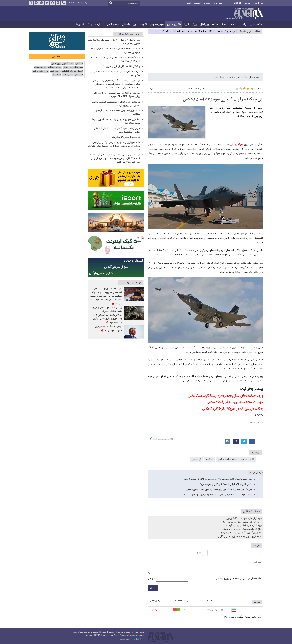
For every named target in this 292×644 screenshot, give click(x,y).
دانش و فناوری (174, 25)
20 (184, 610)
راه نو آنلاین (68, 64)
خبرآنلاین (243, 14)
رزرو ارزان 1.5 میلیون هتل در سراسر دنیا (243, 522)
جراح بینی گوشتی (40, 71)
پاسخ (155, 610)
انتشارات (100, 25)
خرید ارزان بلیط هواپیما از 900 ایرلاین (244, 519)
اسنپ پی (78, 75)
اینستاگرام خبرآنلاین (53, 3)
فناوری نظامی (248, 459)
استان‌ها (80, 25)
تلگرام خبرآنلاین (58, 3)
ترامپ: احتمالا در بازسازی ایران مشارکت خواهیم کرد (108, 329)
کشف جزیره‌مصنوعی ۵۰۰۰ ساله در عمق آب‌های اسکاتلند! (118, 113)
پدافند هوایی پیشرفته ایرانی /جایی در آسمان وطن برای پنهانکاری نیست (218, 495)
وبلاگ (89, 25)
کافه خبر (126, 25)
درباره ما (207, 3)
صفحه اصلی (256, 25)
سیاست (244, 25)
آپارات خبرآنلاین (42, 3)
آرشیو (189, 3)
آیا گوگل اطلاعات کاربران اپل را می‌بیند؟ (122, 67)
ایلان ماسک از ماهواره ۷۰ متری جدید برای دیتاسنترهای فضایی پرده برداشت (114, 42)
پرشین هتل (67, 75)
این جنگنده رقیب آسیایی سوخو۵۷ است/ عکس (223, 99)
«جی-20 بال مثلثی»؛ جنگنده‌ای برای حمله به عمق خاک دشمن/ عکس (219, 490)
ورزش (195, 25)
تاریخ (186, 25)
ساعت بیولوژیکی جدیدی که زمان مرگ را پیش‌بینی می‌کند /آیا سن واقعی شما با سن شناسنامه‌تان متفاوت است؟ (114, 146)
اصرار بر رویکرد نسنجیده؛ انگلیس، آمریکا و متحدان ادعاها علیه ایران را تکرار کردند (198, 31)
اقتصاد (234, 25)
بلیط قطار (56, 75)
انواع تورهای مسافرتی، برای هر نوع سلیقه (242, 529)
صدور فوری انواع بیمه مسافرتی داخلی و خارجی (240, 536)
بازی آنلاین (56, 64)
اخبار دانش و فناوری (237, 77)
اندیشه (143, 25)
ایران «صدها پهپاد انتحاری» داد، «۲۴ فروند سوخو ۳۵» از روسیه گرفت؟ (218, 479)
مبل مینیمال (40, 67)
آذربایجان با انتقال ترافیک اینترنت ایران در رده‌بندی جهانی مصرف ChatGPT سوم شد (117, 95)
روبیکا (31, 3)
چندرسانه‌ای (113, 25)
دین (135, 25)
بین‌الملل (205, 25)
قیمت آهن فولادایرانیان (72, 71)
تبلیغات (197, 3)
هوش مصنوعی (157, 25)
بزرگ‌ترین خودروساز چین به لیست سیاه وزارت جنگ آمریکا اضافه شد (116, 121)
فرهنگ (224, 25)
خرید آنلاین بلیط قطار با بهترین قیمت (244, 526)
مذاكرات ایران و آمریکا (250, 31)
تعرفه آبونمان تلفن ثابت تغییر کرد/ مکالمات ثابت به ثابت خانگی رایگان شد (116, 60)
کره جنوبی (197, 459)
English (238, 3)
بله (36, 3)
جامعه (215, 25)
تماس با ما (218, 3)
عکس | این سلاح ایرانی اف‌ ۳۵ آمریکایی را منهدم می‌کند (225, 484)
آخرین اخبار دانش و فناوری (128, 34)
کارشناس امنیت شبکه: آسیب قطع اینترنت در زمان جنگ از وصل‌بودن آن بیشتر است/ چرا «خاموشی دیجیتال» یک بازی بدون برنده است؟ (116, 84)
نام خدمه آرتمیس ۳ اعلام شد (126, 137)
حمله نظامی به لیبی (227, 459)
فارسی (256, 3)
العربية (248, 3)
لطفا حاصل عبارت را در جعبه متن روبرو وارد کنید (239, 579)
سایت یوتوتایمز (54, 67)
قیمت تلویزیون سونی (73, 67)
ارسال (153, 588)
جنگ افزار (219, 77)
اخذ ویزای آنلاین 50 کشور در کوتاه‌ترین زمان (241, 533)
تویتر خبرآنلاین (47, 3)
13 (169, 610)
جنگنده (210, 459)
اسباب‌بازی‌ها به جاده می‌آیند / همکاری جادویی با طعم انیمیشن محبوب (115, 51)
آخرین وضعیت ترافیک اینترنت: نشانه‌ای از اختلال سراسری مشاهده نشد (117, 130)
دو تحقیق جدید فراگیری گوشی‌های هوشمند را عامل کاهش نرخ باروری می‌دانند (116, 104)
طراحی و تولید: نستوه (132, 639)
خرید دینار (55, 71)
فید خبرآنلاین (63, 3)
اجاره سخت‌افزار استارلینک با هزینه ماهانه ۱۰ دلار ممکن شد (117, 74)
